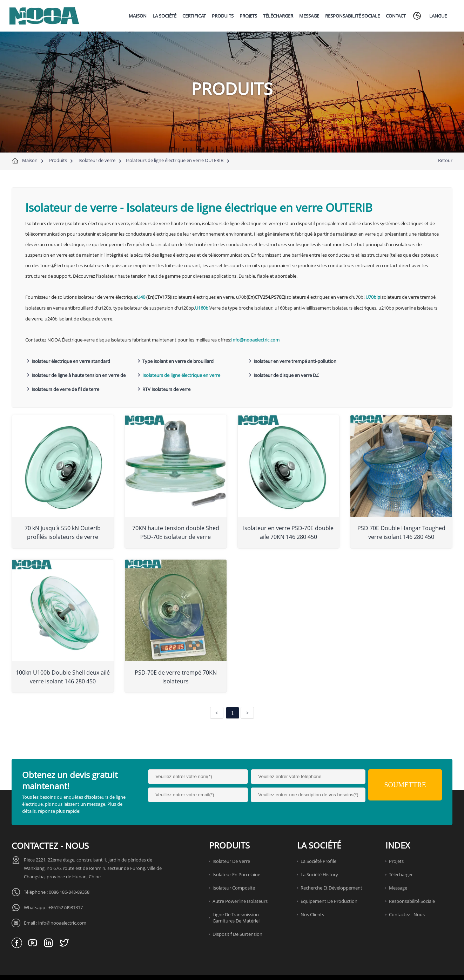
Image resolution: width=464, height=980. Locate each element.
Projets (396, 845)
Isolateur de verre (97, 160)
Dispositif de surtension (237, 918)
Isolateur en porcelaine (236, 858)
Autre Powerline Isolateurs (240, 885)
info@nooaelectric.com (62, 907)
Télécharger (401, 858)
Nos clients (312, 898)
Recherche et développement (331, 872)
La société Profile (318, 845)
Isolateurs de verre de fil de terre (272, 374)
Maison (30, 160)
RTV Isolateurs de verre (366, 374)
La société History (319, 858)
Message (398, 872)
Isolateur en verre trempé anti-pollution (280, 360)
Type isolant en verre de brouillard (171, 360)
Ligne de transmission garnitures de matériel (236, 901)
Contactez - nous (407, 898)
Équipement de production (329, 885)
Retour (445, 160)
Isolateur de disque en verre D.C (168, 374)
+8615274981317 (66, 891)
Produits (58, 160)
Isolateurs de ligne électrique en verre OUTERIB (175, 160)
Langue (438, 16)
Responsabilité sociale (412, 885)
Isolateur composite (234, 872)
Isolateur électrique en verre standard (71, 360)
